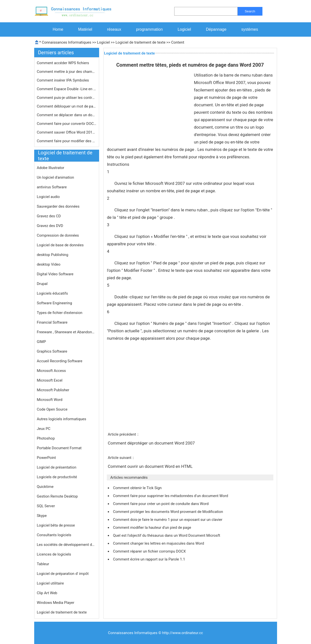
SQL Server (46, 506)
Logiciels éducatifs (52, 293)
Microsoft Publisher (53, 390)
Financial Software (52, 322)
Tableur (43, 564)
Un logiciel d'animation (56, 177)
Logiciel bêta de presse (56, 525)
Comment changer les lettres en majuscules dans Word (159, 543)
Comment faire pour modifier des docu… (67, 141)
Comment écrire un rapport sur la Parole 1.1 (150, 559)
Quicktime (45, 487)
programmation (149, 29)
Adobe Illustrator (51, 168)
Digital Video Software (55, 274)
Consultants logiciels (54, 535)
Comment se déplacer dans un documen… (67, 115)
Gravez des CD (49, 216)
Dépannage (216, 29)
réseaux (114, 29)
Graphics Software (52, 351)
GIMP (42, 342)
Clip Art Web (47, 593)
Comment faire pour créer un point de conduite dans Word (161, 504)
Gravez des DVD (50, 226)
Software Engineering (55, 303)
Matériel (85, 29)
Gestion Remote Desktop (57, 496)
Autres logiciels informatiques (62, 419)
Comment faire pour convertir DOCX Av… (67, 124)
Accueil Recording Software (60, 361)
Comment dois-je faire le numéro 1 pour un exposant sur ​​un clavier (168, 520)
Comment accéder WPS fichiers (64, 63)
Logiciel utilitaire (50, 583)
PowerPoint (46, 458)
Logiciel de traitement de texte (140, 42)
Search (250, 11)
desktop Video (49, 264)
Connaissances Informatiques (67, 42)
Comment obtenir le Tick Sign (138, 488)
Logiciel (184, 29)
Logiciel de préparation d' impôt (63, 574)
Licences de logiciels (54, 554)
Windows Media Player (56, 603)
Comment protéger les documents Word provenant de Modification (169, 512)
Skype (42, 516)
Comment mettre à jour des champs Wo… (67, 72)
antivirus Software (52, 187)
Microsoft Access (51, 371)
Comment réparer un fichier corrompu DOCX (150, 551)
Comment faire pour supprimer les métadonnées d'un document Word (171, 496)
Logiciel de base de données (60, 245)
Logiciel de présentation (57, 467)
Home (58, 29)
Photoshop (46, 438)
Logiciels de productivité (57, 477)
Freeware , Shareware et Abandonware (67, 332)
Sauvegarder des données (58, 206)
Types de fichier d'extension (60, 313)
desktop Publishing (53, 255)
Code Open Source (52, 409)
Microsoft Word (50, 400)
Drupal (42, 284)
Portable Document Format (59, 448)
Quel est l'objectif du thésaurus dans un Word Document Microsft (167, 535)
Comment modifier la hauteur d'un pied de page (153, 528)
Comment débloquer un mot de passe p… (67, 106)
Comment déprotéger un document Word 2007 (152, 443)
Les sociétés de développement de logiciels (67, 545)
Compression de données (58, 235)
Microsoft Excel (50, 380)
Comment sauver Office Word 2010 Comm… (67, 132)
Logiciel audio (48, 197)
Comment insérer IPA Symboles (63, 80)
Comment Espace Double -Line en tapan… (67, 89)
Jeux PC (44, 429)
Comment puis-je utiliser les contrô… (67, 98)
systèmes (250, 29)
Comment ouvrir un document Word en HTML (151, 466)
